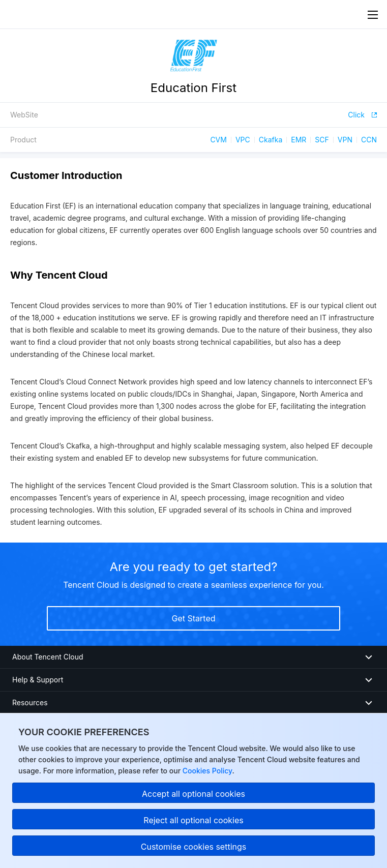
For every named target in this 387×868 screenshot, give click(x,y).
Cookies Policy (206, 771)
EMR (299, 140)
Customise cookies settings (194, 847)
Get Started (193, 618)
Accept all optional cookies (194, 794)
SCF (322, 140)
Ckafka (271, 140)
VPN (345, 140)
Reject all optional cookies (193, 820)
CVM (218, 140)
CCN (369, 140)
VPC (243, 140)
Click (362, 115)
